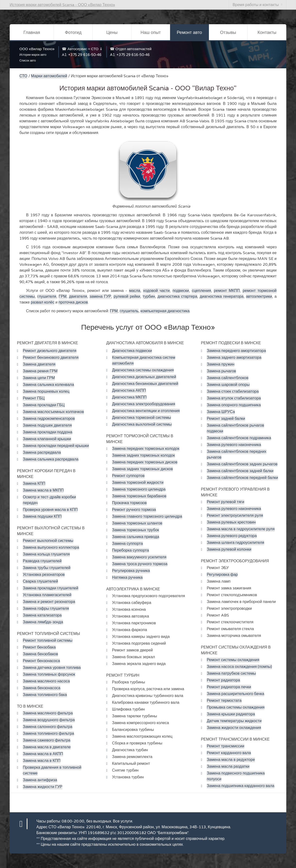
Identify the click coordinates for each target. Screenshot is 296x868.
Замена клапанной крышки (47, 439)
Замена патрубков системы (231, 673)
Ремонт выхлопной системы (48, 541)
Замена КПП (34, 484)
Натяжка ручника (127, 578)
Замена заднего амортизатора (234, 358)
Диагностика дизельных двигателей (144, 377)
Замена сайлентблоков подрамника (239, 438)
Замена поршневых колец (46, 391)
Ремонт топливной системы (48, 641)
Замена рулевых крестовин (231, 522)
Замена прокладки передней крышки (56, 446)
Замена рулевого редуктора (232, 536)
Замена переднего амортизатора (236, 351)
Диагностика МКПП (129, 397)
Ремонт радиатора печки (229, 687)
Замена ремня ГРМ (40, 371)
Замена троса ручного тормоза (140, 564)
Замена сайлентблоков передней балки (242, 478)
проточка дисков (73, 302)
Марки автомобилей (49, 76)
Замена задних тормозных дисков (143, 469)
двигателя (78, 297)
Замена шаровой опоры (228, 385)
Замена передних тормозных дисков (145, 462)
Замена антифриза (40, 780)
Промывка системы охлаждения (236, 707)
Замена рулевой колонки (229, 549)
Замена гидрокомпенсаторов (49, 419)
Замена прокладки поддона (48, 432)
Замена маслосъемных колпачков (53, 412)
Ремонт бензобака (39, 647)
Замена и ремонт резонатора (49, 602)
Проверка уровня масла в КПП (50, 510)
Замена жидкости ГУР (43, 787)
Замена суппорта (127, 544)
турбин (149, 297)
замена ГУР (100, 297)
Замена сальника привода (136, 537)
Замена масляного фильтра (48, 713)
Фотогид (73, 32)
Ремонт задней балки (226, 419)
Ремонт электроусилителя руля (235, 516)
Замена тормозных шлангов (137, 523)
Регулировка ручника (131, 571)
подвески (181, 291)
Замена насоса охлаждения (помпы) (239, 667)
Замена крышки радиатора (231, 714)
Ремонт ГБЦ (34, 398)
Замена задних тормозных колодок (144, 455)
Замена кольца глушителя (46, 554)
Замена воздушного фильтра (49, 720)
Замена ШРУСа (221, 412)
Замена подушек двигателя (47, 425)
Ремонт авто (189, 32)
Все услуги (123, 821)
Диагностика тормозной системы (142, 418)
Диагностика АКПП (129, 391)
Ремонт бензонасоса (41, 661)
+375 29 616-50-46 (85, 55)
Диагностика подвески (132, 351)
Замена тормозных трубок (136, 530)
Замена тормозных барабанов (139, 496)
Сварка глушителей (40, 581)
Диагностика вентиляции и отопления (146, 411)
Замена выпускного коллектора (51, 547)
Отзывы (228, 32)
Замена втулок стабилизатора (234, 398)
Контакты (267, 32)
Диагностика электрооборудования (144, 404)
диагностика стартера (177, 297)
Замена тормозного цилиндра (139, 489)
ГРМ (63, 297)
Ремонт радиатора (223, 680)
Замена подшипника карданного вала (241, 786)
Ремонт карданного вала (229, 753)
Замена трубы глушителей (47, 568)
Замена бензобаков (40, 654)
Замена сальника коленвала (48, 385)
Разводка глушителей (42, 561)
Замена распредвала (42, 453)
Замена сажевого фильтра (47, 740)
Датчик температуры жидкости (234, 721)
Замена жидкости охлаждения (234, 728)
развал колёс (43, 302)
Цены (112, 32)
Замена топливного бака (45, 695)
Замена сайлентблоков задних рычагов (242, 464)
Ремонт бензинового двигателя (51, 358)
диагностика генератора (222, 297)
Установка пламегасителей (47, 595)
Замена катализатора (42, 615)
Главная (32, 32)
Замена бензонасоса (42, 688)
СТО (23, 76)
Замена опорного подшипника (234, 405)
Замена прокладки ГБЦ (44, 405)
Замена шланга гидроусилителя (235, 543)
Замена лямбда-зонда (43, 622)
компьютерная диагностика (165, 311)
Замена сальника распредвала (51, 459)
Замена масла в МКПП (43, 490)
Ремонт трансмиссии (226, 746)
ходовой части (156, 291)
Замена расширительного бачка (235, 694)
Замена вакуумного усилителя (139, 557)
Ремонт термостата (224, 701)
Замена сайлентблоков (228, 378)
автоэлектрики (259, 297)
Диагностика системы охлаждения (143, 370)
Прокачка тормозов (129, 503)
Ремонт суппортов (128, 476)
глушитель (129, 311)
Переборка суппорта (131, 550)
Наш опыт (151, 32)
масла (135, 291)
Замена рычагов (221, 371)
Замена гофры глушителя (46, 609)
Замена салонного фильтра (48, 727)
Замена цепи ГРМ (39, 378)
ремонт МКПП (227, 291)
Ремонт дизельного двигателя (50, 351)
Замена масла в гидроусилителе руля (241, 529)
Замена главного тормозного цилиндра (147, 516)
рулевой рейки (127, 297)
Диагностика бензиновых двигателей (145, 384)
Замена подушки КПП (42, 516)
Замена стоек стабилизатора (233, 391)
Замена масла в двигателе (47, 747)
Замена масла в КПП (42, 761)
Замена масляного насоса (46, 681)
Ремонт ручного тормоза (134, 510)
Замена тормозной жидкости (138, 483)
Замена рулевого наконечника (234, 445)
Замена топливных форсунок (49, 674)
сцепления (201, 291)
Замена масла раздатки (228, 766)
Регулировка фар (222, 575)
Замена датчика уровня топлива (52, 668)
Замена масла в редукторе (231, 760)
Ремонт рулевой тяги (225, 502)
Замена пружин (221, 364)
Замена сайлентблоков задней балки (240, 471)
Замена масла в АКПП (43, 754)
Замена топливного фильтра (48, 734)
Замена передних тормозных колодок (146, 449)
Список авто (28, 61)
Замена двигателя (39, 364)
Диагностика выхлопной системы (142, 424)
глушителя (47, 297)
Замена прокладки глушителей (51, 588)
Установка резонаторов (44, 575)
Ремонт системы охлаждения (233, 660)
